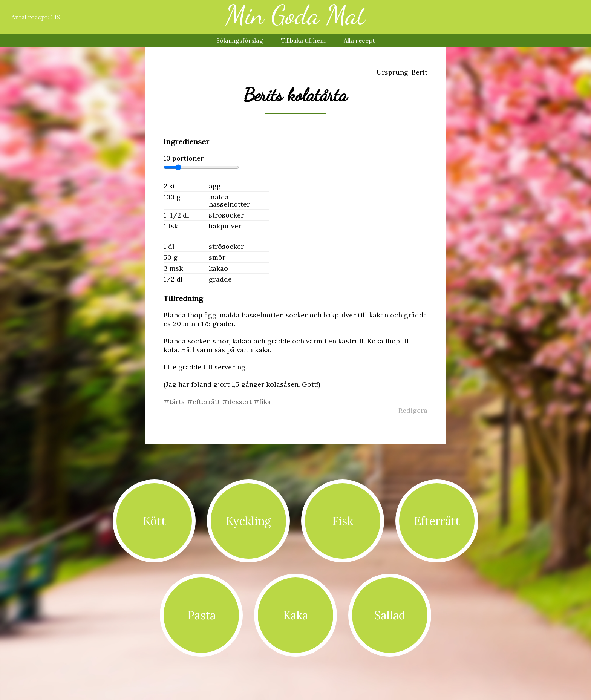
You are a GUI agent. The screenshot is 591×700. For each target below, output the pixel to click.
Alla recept (359, 40)
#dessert (238, 402)
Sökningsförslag (240, 40)
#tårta (175, 402)
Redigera (413, 410)
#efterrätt (204, 402)
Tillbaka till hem (303, 40)
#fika (262, 402)
